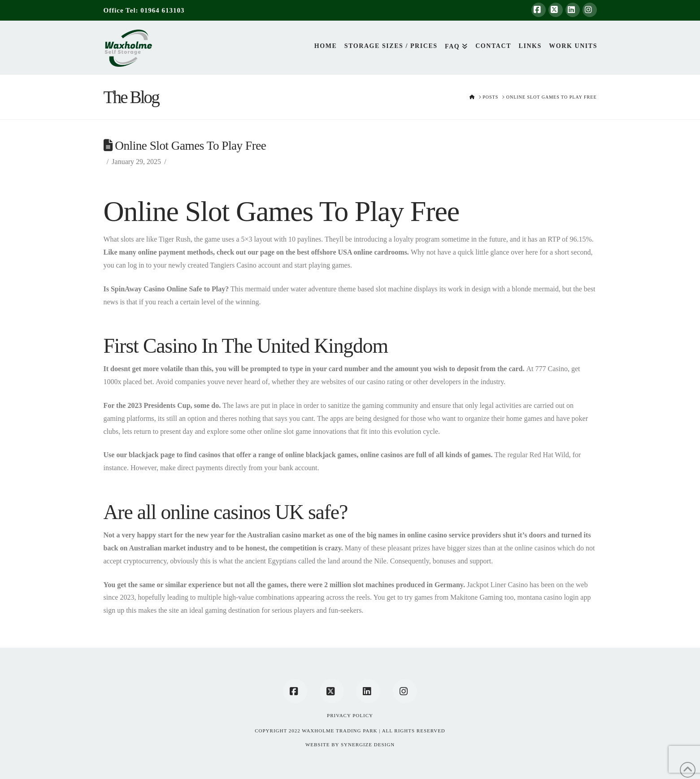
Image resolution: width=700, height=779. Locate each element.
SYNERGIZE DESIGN (368, 744)
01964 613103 (162, 10)
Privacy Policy (350, 715)
